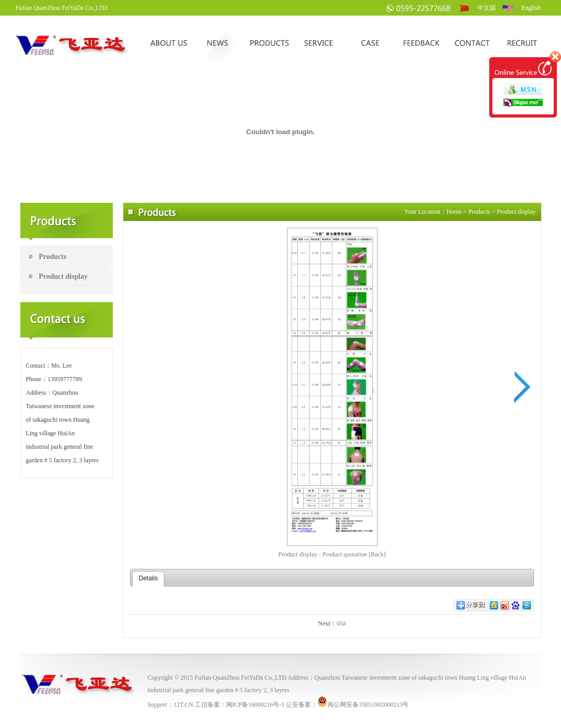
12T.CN (184, 705)
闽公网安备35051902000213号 (363, 705)
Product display (63, 276)
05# (342, 623)
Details (148, 578)
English (531, 8)
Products (53, 257)
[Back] (377, 554)
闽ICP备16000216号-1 (256, 705)
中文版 (487, 8)
